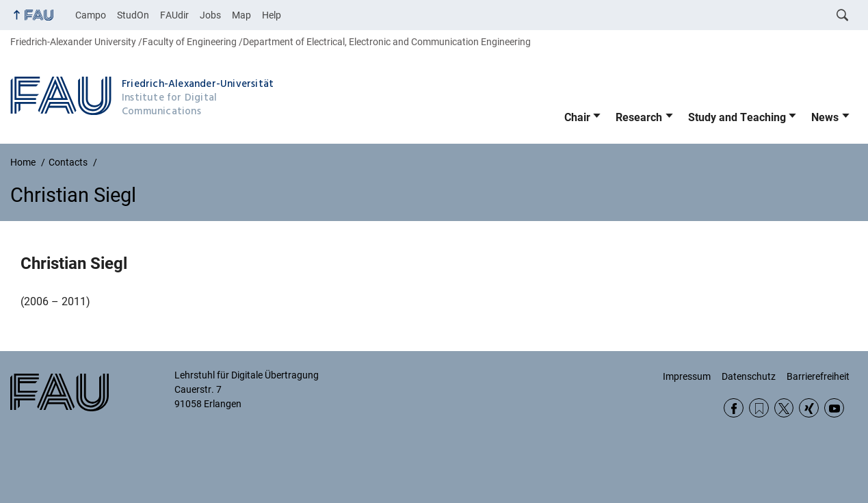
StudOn (133, 15)
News (825, 117)
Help (272, 15)
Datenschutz (749, 376)
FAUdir (174, 15)
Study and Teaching (737, 117)
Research (639, 117)
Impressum (687, 376)
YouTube (834, 408)
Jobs (210, 15)
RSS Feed (759, 408)
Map (241, 15)
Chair (577, 117)
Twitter (784, 408)
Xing (809, 408)
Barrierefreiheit (818, 376)
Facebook (734, 408)
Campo (91, 15)
